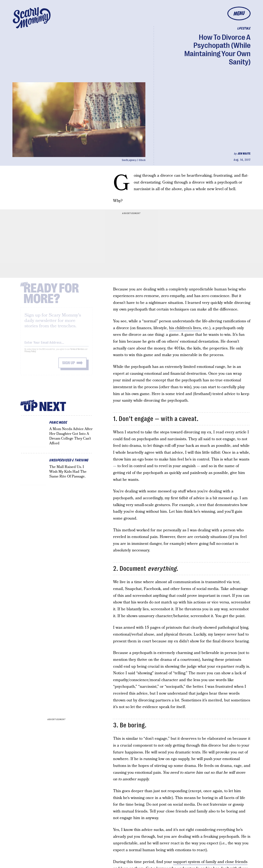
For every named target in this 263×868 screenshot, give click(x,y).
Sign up (69, 366)
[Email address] (57, 345)
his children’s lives (185, 328)
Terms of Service (77, 352)
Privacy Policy (30, 355)
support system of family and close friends (210, 862)
